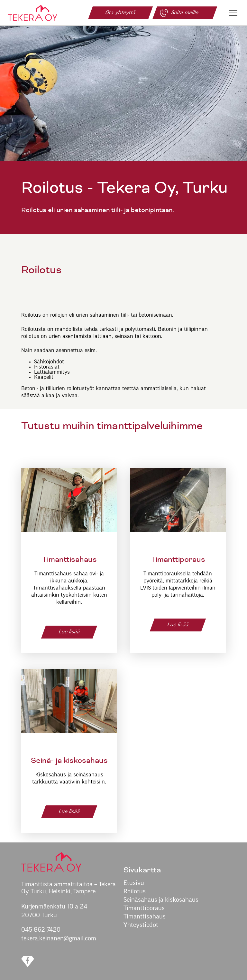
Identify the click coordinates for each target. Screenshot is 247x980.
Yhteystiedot (141, 925)
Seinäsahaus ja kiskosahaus (161, 900)
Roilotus (135, 892)
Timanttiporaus (144, 909)
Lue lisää (69, 632)
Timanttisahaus (145, 917)
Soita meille (178, 13)
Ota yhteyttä (121, 13)
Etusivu (134, 884)
